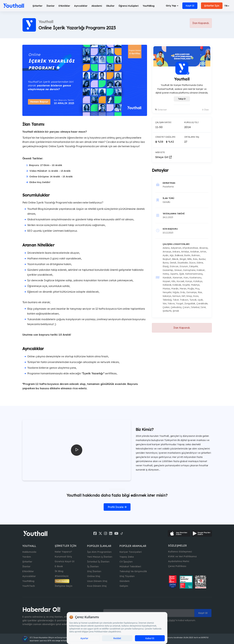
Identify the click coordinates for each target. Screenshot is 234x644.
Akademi (97, 6)
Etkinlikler (64, 6)
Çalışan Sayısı (163, 122)
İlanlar (51, 6)
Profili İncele (117, 507)
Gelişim (124, 586)
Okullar (110, 6)
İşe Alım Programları (99, 552)
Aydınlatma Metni (179, 561)
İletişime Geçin (64, 586)
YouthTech (29, 586)
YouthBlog (149, 6)
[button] (227, 6)
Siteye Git (163, 157)
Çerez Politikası (177, 566)
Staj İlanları (94, 571)
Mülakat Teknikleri (130, 566)
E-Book (59, 566)
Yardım (27, 557)
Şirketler (37, 6)
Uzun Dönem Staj (97, 581)
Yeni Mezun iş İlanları (100, 557)
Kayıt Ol (190, 6)
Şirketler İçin (212, 6)
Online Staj (94, 576)
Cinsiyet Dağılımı (165, 137)
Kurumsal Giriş (63, 557)
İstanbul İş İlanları (98, 562)
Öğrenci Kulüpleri (129, 6)
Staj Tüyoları (127, 576)
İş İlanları (93, 566)
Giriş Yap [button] (172, 6)
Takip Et (182, 99)
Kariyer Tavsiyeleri (131, 552)
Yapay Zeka (127, 557)
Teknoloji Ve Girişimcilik (133, 571)
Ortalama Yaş (192, 137)
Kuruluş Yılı (191, 122)
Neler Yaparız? (63, 552)
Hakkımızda (29, 552)
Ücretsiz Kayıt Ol (65, 561)
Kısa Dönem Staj (97, 586)
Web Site (160, 152)
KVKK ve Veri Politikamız (182, 556)
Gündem (125, 581)
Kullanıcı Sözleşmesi (180, 552)
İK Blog (59, 571)
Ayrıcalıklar (29, 576)
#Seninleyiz (62, 576)
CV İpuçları (126, 562)
